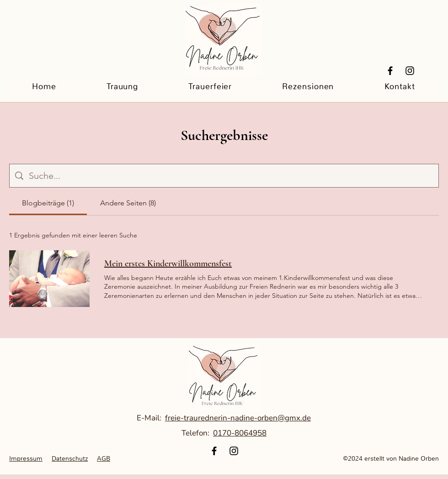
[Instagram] (410, 71)
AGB (104, 458)
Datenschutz (70, 458)
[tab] (48, 203)
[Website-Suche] (231, 176)
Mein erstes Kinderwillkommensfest (168, 264)
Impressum (26, 458)
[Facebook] (390, 71)
